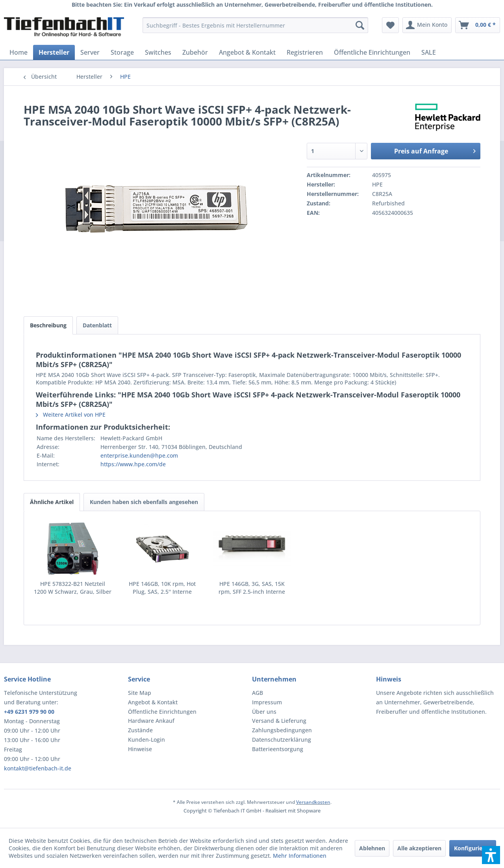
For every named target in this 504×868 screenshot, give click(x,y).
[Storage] (122, 52)
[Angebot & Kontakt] (247, 52)
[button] (491, 855)
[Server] (90, 52)
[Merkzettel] (390, 25)
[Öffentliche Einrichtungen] (372, 52)
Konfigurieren (473, 848)
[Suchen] (360, 25)
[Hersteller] (54, 52)
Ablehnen (372, 848)
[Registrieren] (305, 52)
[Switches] (158, 52)
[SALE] (429, 52)
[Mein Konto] (427, 25)
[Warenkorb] (478, 25)
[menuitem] (255, 25)
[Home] (19, 52)
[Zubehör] (195, 52)
